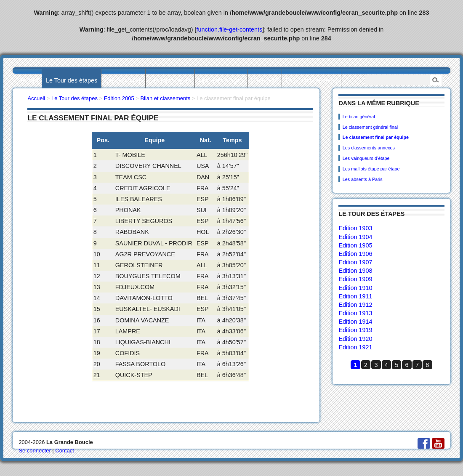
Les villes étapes (221, 80)
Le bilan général (359, 117)
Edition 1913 (355, 313)
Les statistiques (170, 80)
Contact (65, 451)
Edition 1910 (355, 288)
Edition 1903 (355, 228)
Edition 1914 (355, 322)
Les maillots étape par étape (371, 169)
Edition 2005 (119, 98)
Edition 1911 (355, 296)
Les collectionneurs (312, 80)
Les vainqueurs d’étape (366, 158)
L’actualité (264, 80)
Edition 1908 (355, 271)
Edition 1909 (355, 279)
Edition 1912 (355, 305)
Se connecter (35, 451)
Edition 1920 (355, 339)
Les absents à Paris (363, 179)
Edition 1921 (355, 347)
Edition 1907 (355, 262)
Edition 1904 (355, 237)
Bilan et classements (165, 98)
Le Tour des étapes (72, 80)
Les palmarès (123, 80)
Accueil (28, 80)
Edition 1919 (355, 330)
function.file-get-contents (230, 29)
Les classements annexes (369, 148)
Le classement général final (370, 127)
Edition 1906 (355, 254)
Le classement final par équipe (376, 137)
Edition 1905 (355, 245)
